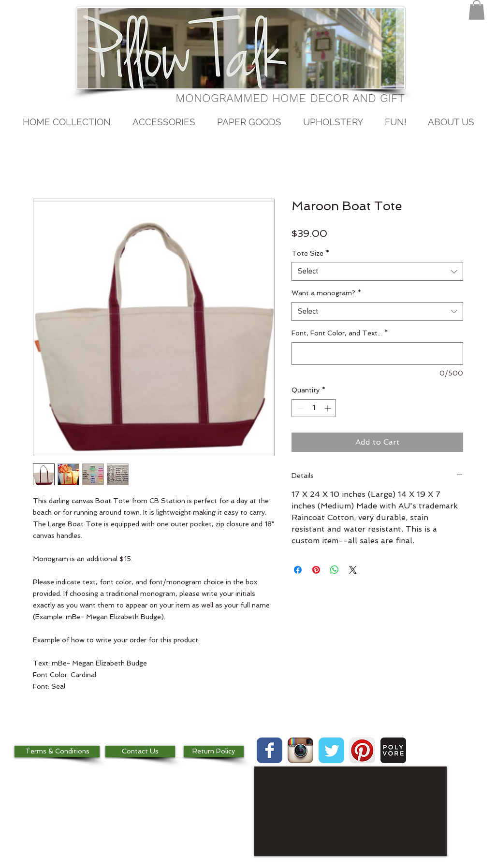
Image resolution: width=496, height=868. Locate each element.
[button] (477, 10)
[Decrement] (299, 408)
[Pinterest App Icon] (362, 750)
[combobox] (377, 271)
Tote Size (310, 253)
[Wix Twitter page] (331, 750)
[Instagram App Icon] (300, 750)
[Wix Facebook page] (270, 750)
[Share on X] (353, 570)
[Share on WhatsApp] (335, 570)
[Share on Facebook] (298, 570)
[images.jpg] (393, 750)
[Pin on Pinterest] (316, 570)
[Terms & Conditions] (57, 752)
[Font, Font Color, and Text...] (377, 354)
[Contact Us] (140, 752)
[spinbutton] (314, 408)
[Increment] (328, 408)
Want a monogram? (326, 293)
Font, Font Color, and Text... (340, 333)
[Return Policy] (214, 752)
